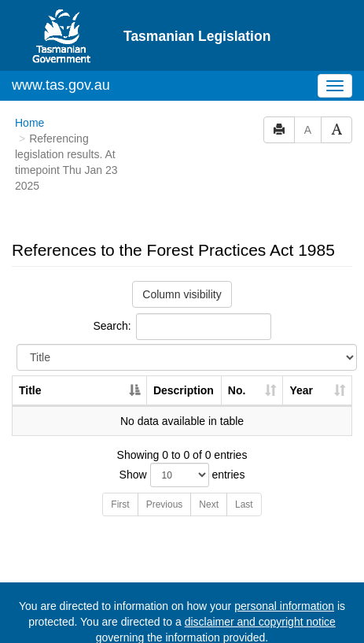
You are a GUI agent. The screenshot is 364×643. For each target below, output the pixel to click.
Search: (182, 327)
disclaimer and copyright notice (260, 622)
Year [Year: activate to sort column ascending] (301, 390)
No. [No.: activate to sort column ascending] (237, 390)
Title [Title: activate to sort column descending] (30, 390)
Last (244, 504)
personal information (284, 606)
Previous (165, 504)
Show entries (182, 475)
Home (29, 123)
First (120, 504)
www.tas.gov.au (61, 85)
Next (209, 504)
